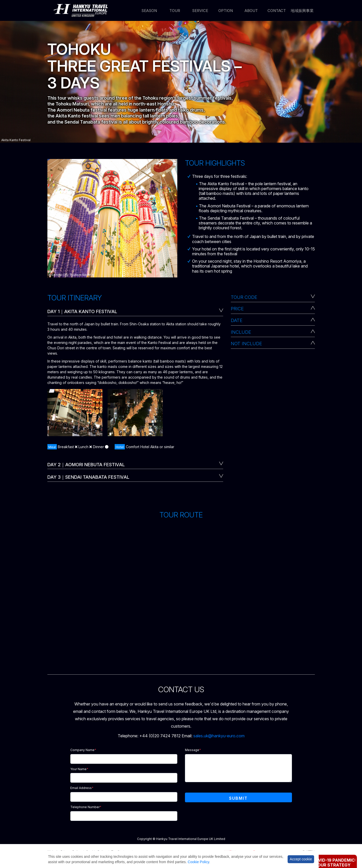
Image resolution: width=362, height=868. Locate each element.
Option (226, 11)
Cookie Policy (198, 862)
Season (149, 11)
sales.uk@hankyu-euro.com (219, 736)
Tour (175, 11)
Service (200, 11)
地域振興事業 (302, 11)
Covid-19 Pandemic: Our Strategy (334, 863)
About (251, 11)
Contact (277, 11)
